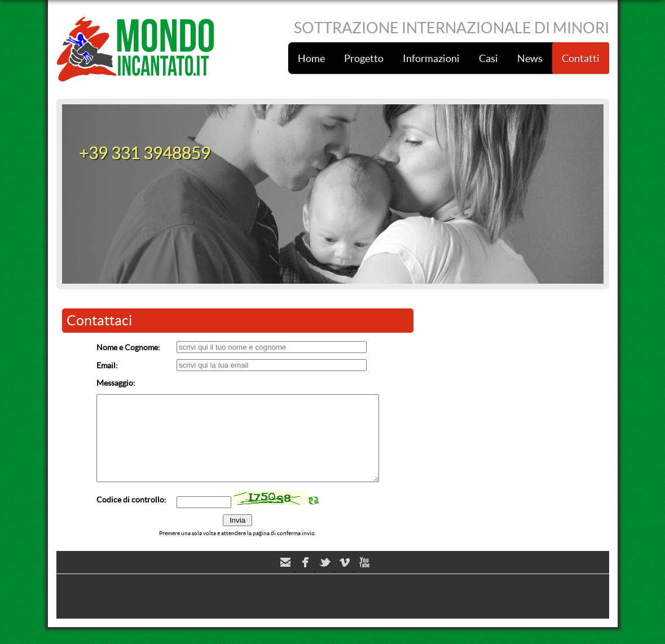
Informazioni (431, 58)
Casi (488, 58)
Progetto (364, 58)
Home (311, 58)
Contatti (581, 58)
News (530, 58)
